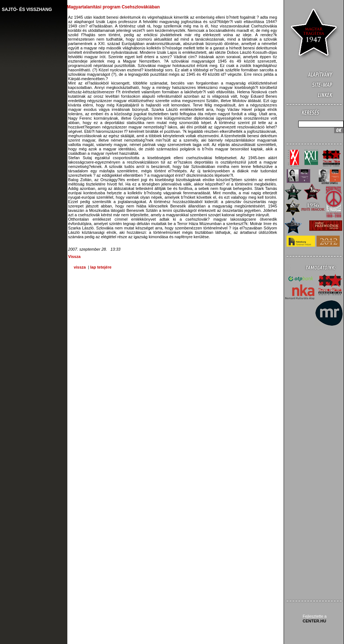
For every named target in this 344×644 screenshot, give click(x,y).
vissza (80, 267)
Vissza (74, 257)
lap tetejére (101, 267)
